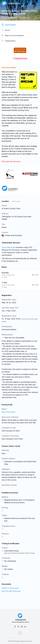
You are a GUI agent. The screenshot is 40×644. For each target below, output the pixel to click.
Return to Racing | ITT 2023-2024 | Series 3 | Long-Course (20, 12)
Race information (9, 412)
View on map (16, 201)
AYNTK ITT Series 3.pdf (10, 588)
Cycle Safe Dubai (9, 247)
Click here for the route (11, 161)
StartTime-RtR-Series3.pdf (11, 591)
